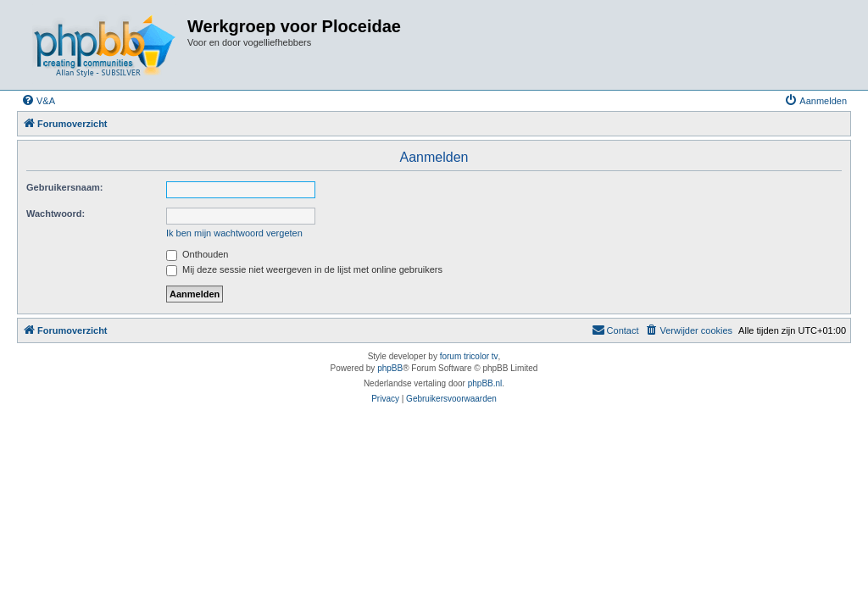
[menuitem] (38, 101)
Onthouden (198, 254)
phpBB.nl (485, 383)
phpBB (390, 368)
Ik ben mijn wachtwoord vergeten (234, 233)
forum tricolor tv (469, 356)
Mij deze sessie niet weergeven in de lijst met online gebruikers (304, 269)
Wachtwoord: (56, 214)
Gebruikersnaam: (64, 187)
